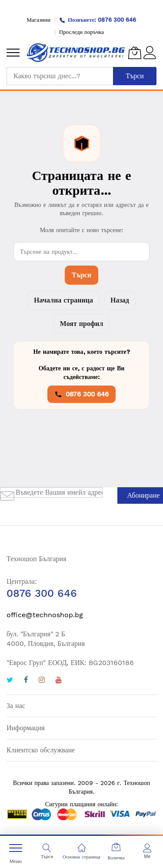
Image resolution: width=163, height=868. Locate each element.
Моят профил (81, 324)
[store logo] (76, 53)
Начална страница (63, 300)
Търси (81, 275)
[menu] (13, 53)
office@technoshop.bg (45, 615)
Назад (120, 300)
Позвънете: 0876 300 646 (98, 20)
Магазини (39, 20)
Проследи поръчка (81, 32)
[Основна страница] (82, 848)
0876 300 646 (81, 394)
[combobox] (60, 76)
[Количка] (135, 53)
